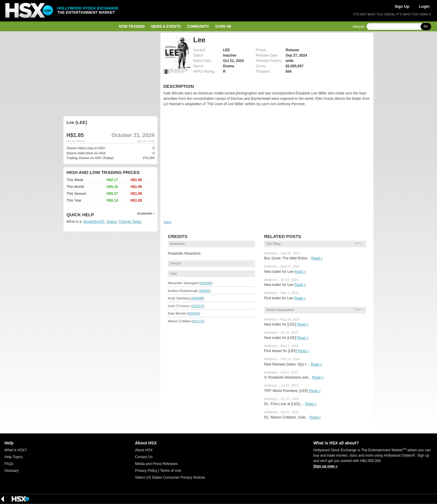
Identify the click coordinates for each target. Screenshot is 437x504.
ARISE (205, 291)
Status (111, 222)
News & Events (166, 27)
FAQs (9, 464)
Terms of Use (171, 471)
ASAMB (197, 298)
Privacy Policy (146, 471)
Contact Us (144, 457)
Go (426, 26)
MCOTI (198, 321)
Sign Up (402, 6)
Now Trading (132, 27)
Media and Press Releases (156, 464)
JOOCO (197, 306)
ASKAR (206, 283)
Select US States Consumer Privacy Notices (170, 477)
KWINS (193, 313)
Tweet (167, 222)
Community (198, 27)
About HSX (144, 450)
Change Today (130, 222)
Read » (317, 258)
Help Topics (14, 457)
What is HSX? (16, 450)
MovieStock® (94, 222)
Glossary (11, 471)
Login (424, 6)
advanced (359, 26)
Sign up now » (325, 466)
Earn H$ (223, 27)
